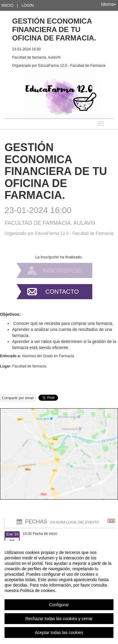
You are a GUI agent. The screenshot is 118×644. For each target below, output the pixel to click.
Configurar (59, 605)
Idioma (109, 4)
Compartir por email (18, 398)
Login (28, 5)
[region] (59, 592)
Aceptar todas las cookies (59, 633)
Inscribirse (62, 270)
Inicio (7, 5)
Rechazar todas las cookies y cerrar (59, 619)
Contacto (62, 292)
